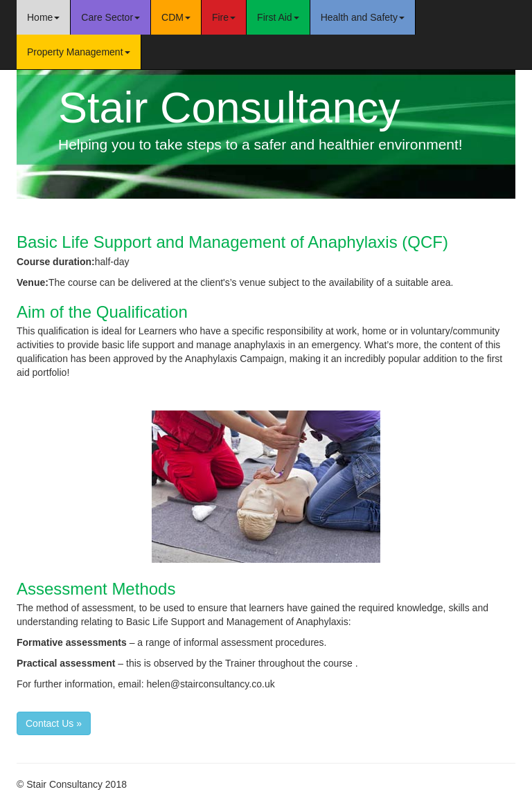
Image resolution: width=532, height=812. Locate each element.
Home (43, 17)
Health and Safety (363, 17)
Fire (224, 17)
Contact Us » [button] (54, 723)
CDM (176, 17)
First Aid (278, 17)
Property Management (79, 52)
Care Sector (110, 17)
